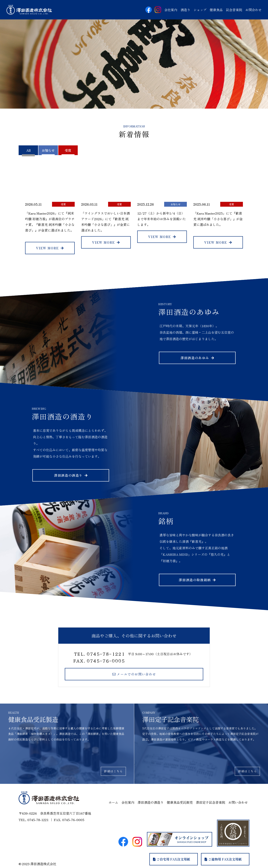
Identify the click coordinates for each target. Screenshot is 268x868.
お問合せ (253, 10)
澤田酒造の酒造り (151, 802)
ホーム (113, 802)
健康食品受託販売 (180, 802)
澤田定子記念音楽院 (211, 802)
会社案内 (171, 10)
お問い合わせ (238, 802)
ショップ (200, 10)
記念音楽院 (234, 10)
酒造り (185, 10)
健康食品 (216, 10)
